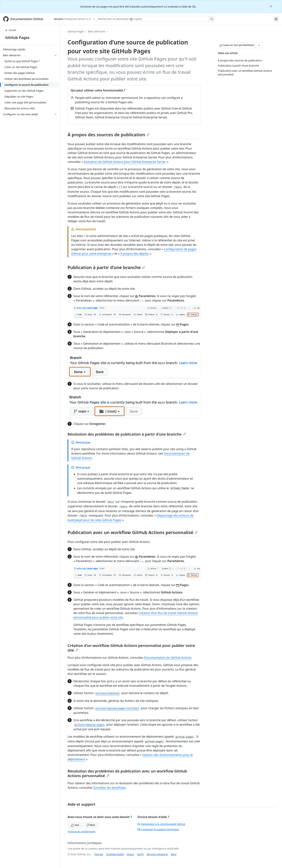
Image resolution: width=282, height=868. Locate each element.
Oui (75, 825)
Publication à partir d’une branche (106, 267)
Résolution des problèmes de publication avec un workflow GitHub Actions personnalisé (127, 773)
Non (91, 825)
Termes (99, 854)
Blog (174, 854)
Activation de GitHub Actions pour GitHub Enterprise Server (125, 162)
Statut (130, 854)
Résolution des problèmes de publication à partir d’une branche (127, 434)
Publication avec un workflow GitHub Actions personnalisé (133, 532)
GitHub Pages (17, 38)
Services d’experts (157, 854)
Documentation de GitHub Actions (168, 658)
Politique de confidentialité (81, 832)
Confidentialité (115, 854)
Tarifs (140, 854)
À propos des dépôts (135, 254)
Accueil (11, 30)
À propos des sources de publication (109, 135)
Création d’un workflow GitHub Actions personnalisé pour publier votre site (131, 648)
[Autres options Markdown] (259, 45)
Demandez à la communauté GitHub (161, 824)
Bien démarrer (97, 31)
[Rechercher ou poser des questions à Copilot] (156, 19)
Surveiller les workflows (109, 788)
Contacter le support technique (158, 829)
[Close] (271, 6)
